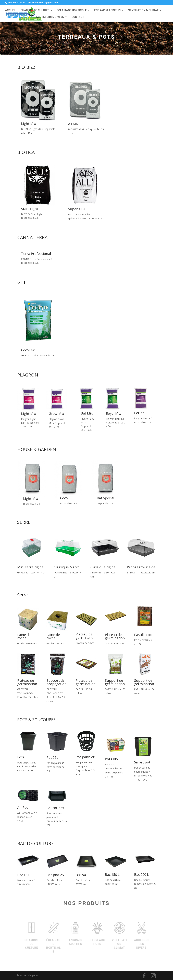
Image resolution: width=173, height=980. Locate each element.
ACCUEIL (11, 11)
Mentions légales (28, 975)
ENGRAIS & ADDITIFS (107, 11)
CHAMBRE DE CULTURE (35, 11)
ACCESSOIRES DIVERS (50, 17)
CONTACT (78, 17)
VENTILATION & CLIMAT (143, 11)
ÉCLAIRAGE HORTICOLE (72, 11)
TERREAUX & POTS (17, 17)
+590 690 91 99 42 (16, 3)
